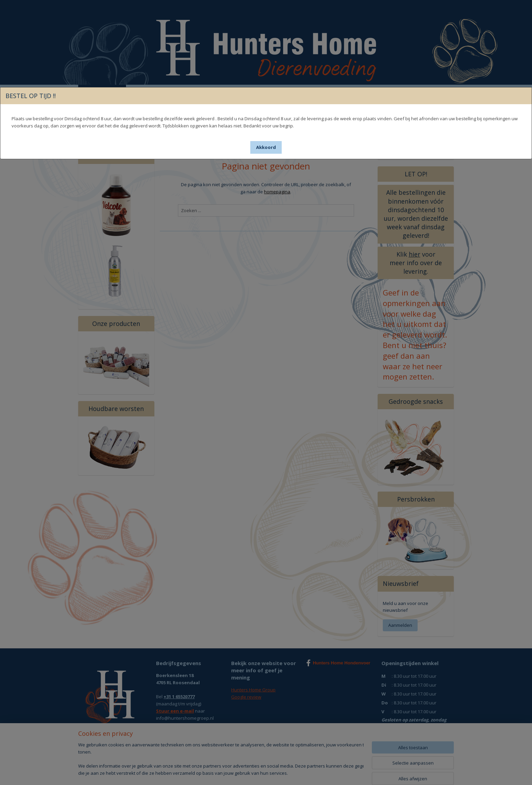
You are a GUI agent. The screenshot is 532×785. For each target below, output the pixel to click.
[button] (266, 147)
